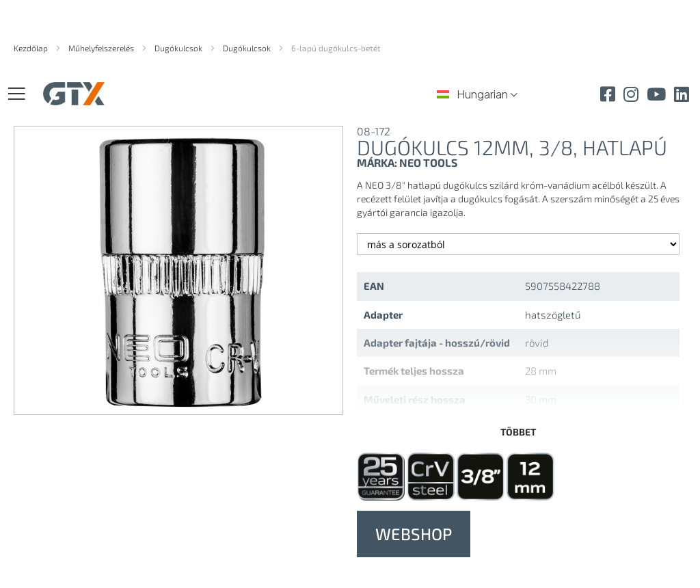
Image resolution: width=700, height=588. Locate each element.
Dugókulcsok (179, 48)
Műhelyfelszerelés (102, 48)
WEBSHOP (414, 534)
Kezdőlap (32, 48)
